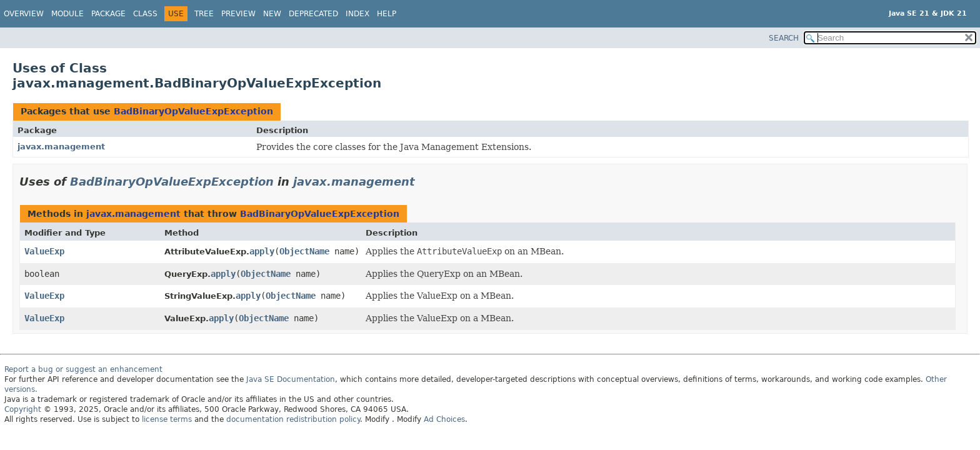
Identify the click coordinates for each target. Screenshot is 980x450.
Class (145, 14)
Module (67, 14)
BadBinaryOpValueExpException (193, 111)
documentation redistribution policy (293, 419)
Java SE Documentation (291, 379)
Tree (204, 14)
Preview (238, 14)
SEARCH (784, 38)
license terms (167, 419)
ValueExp (44, 251)
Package (108, 14)
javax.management (61, 147)
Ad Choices (444, 419)
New (272, 14)
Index (357, 14)
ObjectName (304, 251)
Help (387, 14)
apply (262, 251)
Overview (24, 14)
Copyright (23, 409)
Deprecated (313, 14)
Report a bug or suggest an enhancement (83, 369)
